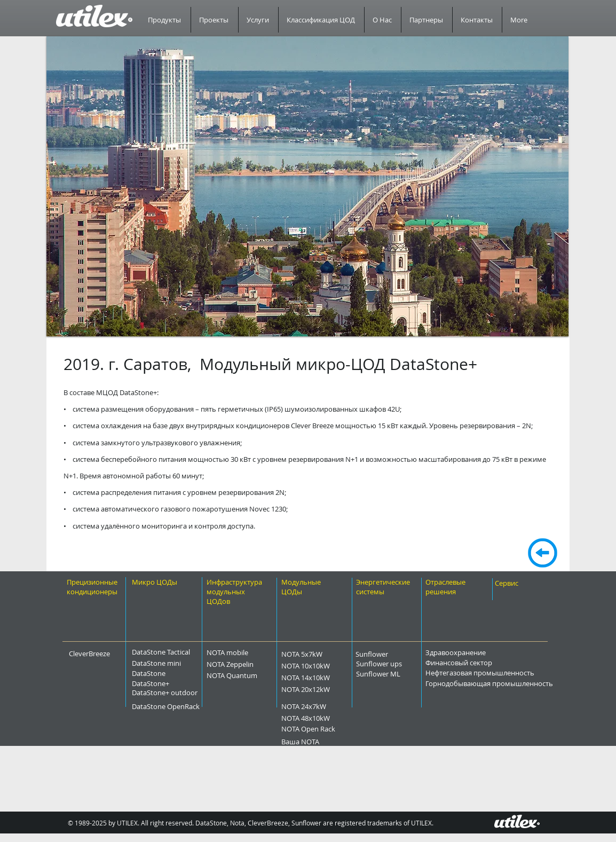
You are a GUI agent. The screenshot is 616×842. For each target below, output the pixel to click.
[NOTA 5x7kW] (321, 654)
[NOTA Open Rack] (333, 729)
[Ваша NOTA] (318, 742)
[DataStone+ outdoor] (193, 693)
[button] (307, 186)
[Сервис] (517, 583)
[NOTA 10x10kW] (327, 666)
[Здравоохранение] (482, 652)
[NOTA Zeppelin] (251, 664)
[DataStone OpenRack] (195, 706)
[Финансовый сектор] (488, 663)
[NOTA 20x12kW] (327, 689)
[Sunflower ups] (399, 664)
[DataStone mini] (167, 663)
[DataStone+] (167, 683)
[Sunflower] (385, 654)
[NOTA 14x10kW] (327, 678)
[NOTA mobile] (246, 653)
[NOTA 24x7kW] (324, 706)
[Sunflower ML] (397, 674)
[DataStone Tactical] (167, 652)
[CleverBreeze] (97, 654)
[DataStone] (163, 673)
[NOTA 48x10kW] (327, 718)
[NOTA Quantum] (255, 675)
